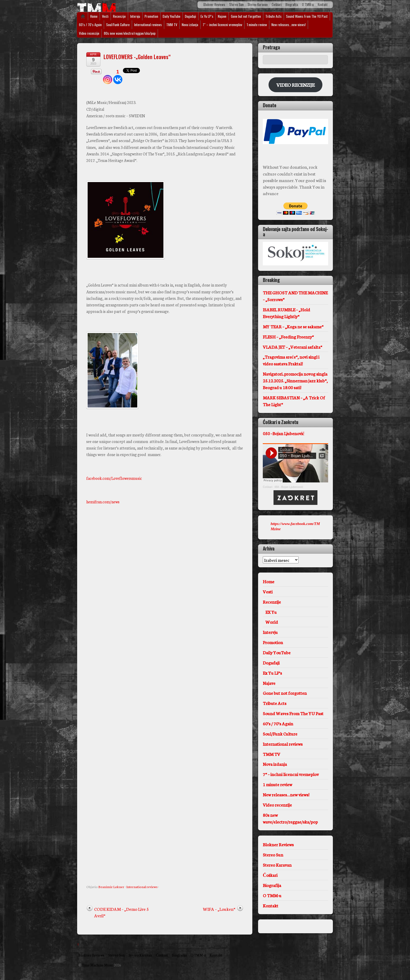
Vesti (105, 16)
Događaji (190, 16)
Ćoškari (277, 4)
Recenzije (119, 16)
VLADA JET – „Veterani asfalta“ (292, 347)
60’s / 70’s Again (90, 25)
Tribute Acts (274, 16)
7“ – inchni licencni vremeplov (222, 25)
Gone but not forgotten (246, 16)
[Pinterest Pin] (89, 73)
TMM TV (172, 25)
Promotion (151, 16)
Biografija (292, 4)
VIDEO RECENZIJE (295, 85)
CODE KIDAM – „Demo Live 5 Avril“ (121, 912)
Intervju (135, 16)
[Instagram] (108, 76)
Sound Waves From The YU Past (307, 16)
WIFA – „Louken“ (219, 909)
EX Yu (271, 612)
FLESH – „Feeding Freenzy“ (288, 337)
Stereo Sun (236, 4)
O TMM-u (308, 4)
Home (81, 16)
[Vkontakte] (118, 76)
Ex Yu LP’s (207, 16)
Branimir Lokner (111, 886)
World (272, 622)
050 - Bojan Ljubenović (289, 487)
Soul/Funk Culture (118, 25)
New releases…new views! (289, 25)
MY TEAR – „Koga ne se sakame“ (293, 326)
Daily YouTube (172, 16)
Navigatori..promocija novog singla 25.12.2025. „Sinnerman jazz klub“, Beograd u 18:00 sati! (295, 380)
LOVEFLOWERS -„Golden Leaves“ (137, 57)
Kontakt (323, 4)
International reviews (148, 25)
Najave (222, 16)
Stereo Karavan (258, 4)
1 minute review (257, 25)
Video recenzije (89, 33)
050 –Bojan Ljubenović (284, 433)
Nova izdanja (190, 25)
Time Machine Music (98, 965)
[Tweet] (87, 74)
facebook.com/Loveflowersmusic (114, 478)
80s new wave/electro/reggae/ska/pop (130, 33)
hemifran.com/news (103, 502)
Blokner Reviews (214, 4)
